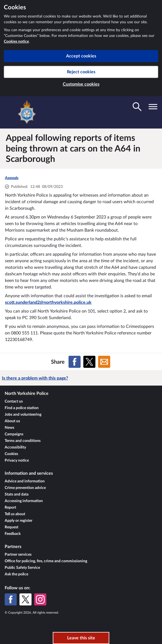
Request (12, 527)
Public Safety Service (22, 568)
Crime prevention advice (25, 488)
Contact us (14, 401)
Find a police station (22, 408)
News (9, 428)
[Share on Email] (104, 362)
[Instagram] (40, 599)
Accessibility (15, 447)
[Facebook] (11, 599)
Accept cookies (81, 56)
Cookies (11, 454)
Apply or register (19, 521)
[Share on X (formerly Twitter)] (89, 362)
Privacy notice (17, 461)
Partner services (18, 555)
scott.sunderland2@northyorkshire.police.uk (48, 302)
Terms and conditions (23, 441)
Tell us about (15, 514)
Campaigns (14, 434)
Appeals (12, 178)
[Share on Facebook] (75, 362)
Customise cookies (81, 84)
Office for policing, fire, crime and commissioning (46, 561)
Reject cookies (81, 72)
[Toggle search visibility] (137, 107)
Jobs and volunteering (23, 415)
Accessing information (24, 501)
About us (12, 421)
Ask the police (16, 574)
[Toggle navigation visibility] (153, 107)
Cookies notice (16, 42)
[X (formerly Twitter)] (25, 599)
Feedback (13, 534)
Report (10, 508)
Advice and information (25, 481)
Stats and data (17, 494)
